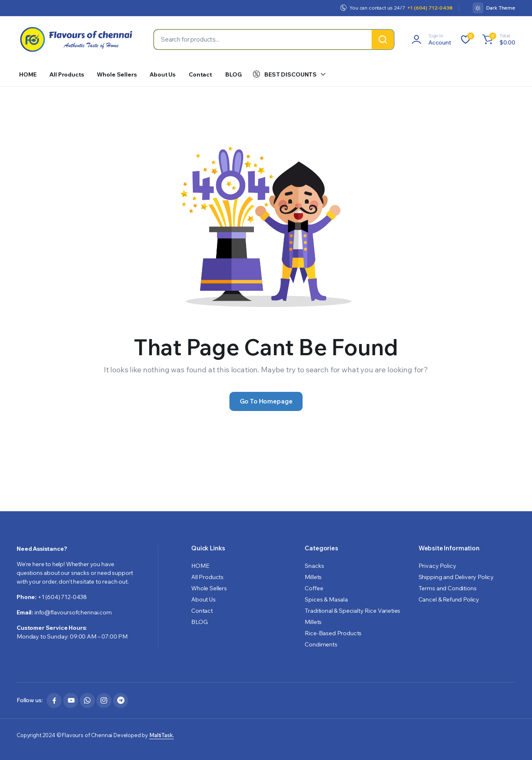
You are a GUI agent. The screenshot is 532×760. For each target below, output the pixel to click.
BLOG (233, 74)
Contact (200, 74)
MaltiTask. (161, 735)
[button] (498, 40)
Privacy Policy (437, 566)
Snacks (314, 566)
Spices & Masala (326, 599)
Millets (313, 577)
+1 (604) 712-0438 (430, 8)
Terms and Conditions (448, 588)
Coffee (314, 588)
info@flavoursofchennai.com (73, 612)
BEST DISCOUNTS (285, 74)
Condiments (321, 644)
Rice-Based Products (333, 633)
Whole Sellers (117, 74)
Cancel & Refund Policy (449, 599)
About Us (163, 74)
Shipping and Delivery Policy (456, 577)
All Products (66, 74)
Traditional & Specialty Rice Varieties (352, 611)
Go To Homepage (266, 401)
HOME (28, 74)
